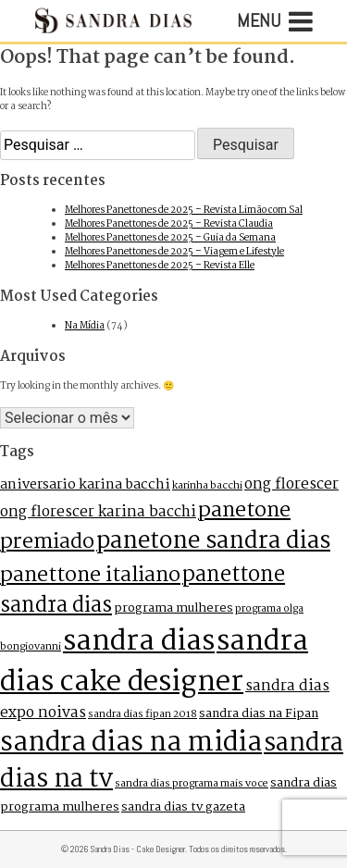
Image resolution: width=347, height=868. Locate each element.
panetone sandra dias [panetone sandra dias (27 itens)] (213, 542)
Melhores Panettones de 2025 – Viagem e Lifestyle (174, 252)
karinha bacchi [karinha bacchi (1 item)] (207, 486)
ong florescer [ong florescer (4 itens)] (291, 485)
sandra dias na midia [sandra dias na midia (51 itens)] (131, 743)
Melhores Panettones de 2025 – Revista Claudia (169, 224)
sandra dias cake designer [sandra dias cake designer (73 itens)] (154, 662)
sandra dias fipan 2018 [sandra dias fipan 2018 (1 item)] (143, 714)
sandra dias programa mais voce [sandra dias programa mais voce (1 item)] (192, 784)
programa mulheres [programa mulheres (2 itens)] (173, 608)
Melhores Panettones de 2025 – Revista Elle (160, 266)
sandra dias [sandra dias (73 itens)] (139, 642)
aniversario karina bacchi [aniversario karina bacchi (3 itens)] (85, 485)
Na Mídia (85, 326)
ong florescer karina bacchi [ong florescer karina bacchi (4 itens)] (98, 513)
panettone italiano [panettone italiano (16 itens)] (90, 576)
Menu (275, 21)
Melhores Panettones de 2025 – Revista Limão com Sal (184, 211)
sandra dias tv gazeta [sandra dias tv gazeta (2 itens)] (183, 807)
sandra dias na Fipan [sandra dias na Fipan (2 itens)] (259, 714)
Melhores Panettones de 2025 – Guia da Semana (170, 238)
